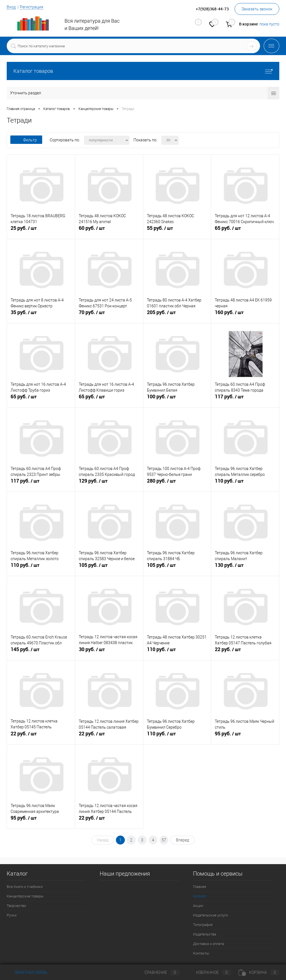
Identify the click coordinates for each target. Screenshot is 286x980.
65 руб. (245, 231)
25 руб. (41, 231)
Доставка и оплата (208, 944)
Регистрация (32, 7)
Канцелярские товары (25, 896)
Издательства (205, 934)
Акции (198, 906)
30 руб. (109, 652)
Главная (200, 887)
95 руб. (245, 737)
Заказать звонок (257, 9)
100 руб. (177, 400)
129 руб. (109, 484)
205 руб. (177, 315)
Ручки (12, 915)
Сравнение (157, 972)
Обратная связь (27, 972)
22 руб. (245, 652)
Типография (203, 925)
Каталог (200, 896)
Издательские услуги (210, 915)
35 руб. (41, 315)
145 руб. (41, 652)
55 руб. (177, 231)
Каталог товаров (143, 71)
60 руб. (109, 231)
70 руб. (109, 315)
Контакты (201, 953)
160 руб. (245, 315)
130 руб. (245, 568)
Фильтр (26, 140)
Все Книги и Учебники (25, 887)
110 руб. (245, 484)
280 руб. (177, 484)
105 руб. (109, 568)
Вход (11, 7)
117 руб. (245, 400)
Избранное (209, 972)
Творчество (16, 906)
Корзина (259, 972)
